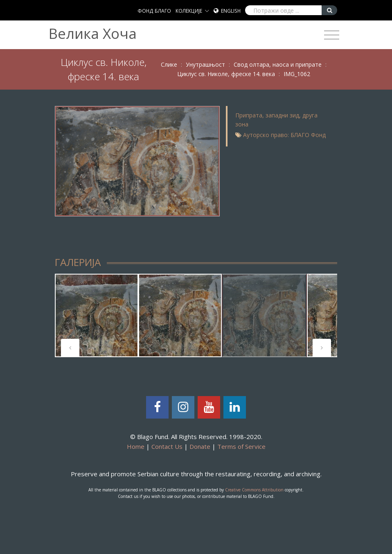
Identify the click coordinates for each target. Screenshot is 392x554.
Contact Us (167, 446)
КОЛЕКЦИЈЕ (189, 11)
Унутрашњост (205, 64)
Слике (169, 64)
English (231, 11)
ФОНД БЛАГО (154, 11)
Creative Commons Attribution (254, 490)
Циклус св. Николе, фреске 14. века (226, 74)
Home (136, 446)
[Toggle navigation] (332, 35)
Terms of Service (241, 446)
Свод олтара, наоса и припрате (278, 64)
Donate (200, 446)
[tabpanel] (97, 315)
